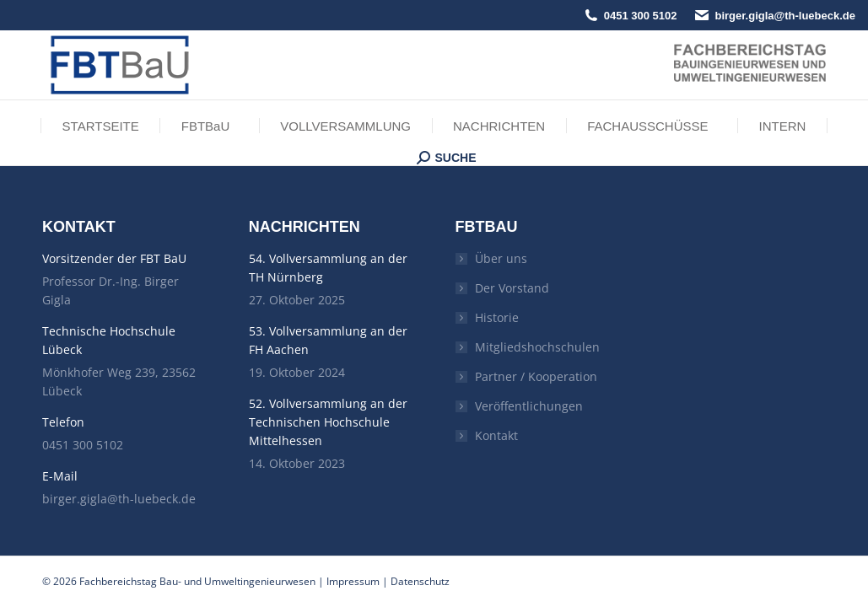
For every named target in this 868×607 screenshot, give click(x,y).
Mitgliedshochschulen (537, 347)
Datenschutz (420, 581)
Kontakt (496, 435)
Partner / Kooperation (536, 376)
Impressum (353, 581)
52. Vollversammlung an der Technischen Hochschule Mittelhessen (328, 422)
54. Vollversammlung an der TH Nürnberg (328, 268)
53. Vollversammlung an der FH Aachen (328, 340)
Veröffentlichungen (529, 406)
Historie (497, 317)
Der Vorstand (512, 288)
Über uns (501, 258)
